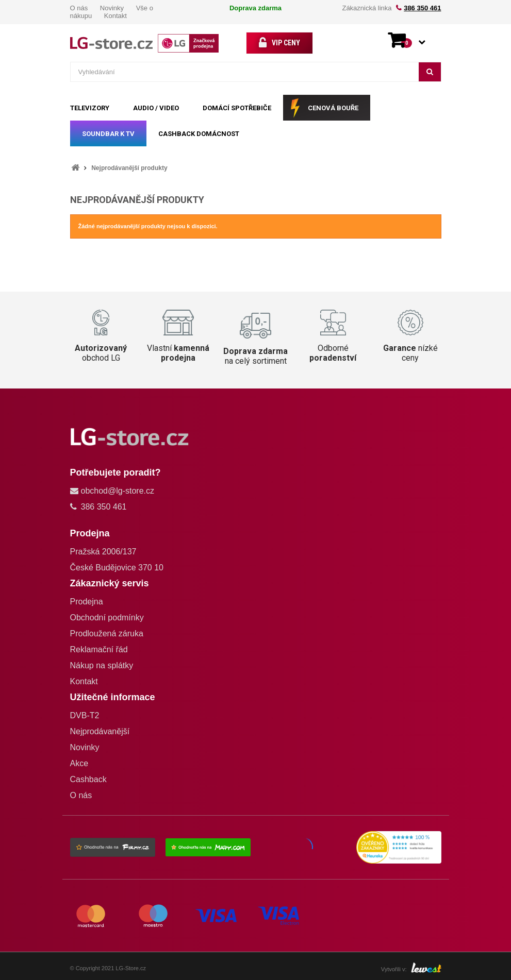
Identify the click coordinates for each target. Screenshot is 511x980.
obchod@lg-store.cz (118, 491)
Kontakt (116, 16)
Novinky (112, 8)
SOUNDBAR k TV (108, 134)
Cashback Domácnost (199, 134)
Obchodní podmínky (107, 618)
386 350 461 (422, 8)
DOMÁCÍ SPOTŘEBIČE (237, 108)
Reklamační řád (99, 649)
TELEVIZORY (90, 108)
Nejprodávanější (100, 731)
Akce (79, 763)
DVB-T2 (85, 715)
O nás (79, 8)
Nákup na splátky (102, 665)
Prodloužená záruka (107, 633)
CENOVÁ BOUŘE (333, 108)
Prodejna (87, 602)
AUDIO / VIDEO (156, 108)
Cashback (88, 779)
